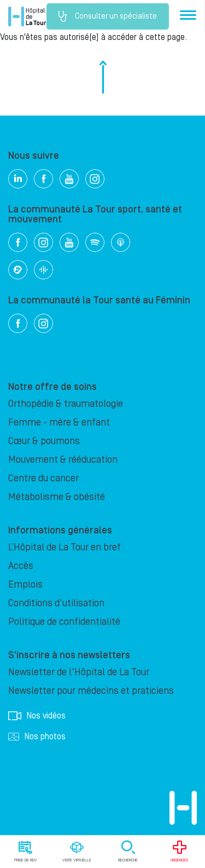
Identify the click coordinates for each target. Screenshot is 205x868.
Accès (21, 566)
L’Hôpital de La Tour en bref (65, 547)
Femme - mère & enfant (59, 422)
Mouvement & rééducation (63, 460)
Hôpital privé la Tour (27, 16)
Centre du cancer (43, 478)
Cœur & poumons (44, 441)
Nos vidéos (37, 716)
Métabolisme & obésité (57, 497)
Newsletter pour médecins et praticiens (91, 691)
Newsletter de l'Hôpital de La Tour (79, 672)
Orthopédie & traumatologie (66, 404)
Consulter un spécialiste (108, 16)
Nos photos (37, 737)
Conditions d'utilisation (56, 603)
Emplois (25, 585)
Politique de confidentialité (64, 622)
